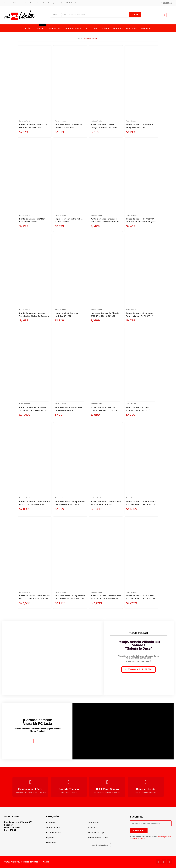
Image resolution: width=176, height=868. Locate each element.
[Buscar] (96, 15)
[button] (167, 3)
